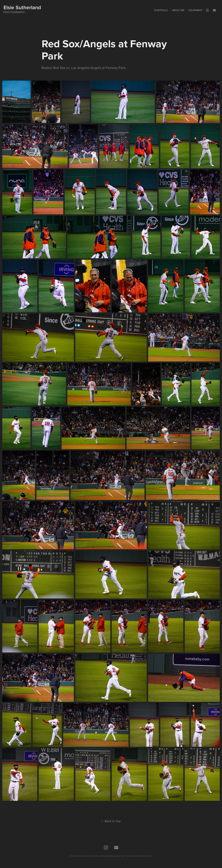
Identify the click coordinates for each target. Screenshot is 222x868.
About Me (178, 10)
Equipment (195, 10)
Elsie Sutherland (22, 7)
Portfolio (161, 10)
